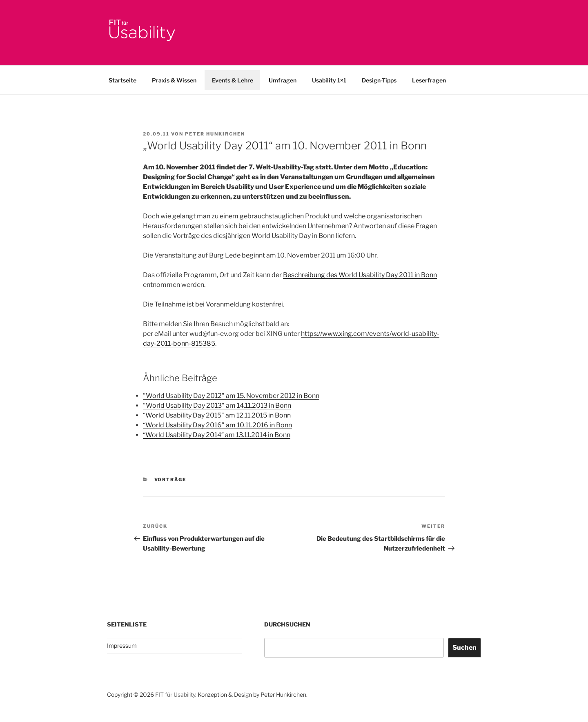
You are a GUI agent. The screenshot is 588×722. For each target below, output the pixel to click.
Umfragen (283, 80)
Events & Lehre (233, 80)
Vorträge (170, 480)
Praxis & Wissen (174, 80)
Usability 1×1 (329, 80)
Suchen (464, 648)
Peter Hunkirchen (215, 134)
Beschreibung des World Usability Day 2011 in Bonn (360, 275)
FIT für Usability (175, 694)
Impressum (122, 645)
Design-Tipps (379, 80)
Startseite (122, 80)
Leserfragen (429, 80)
